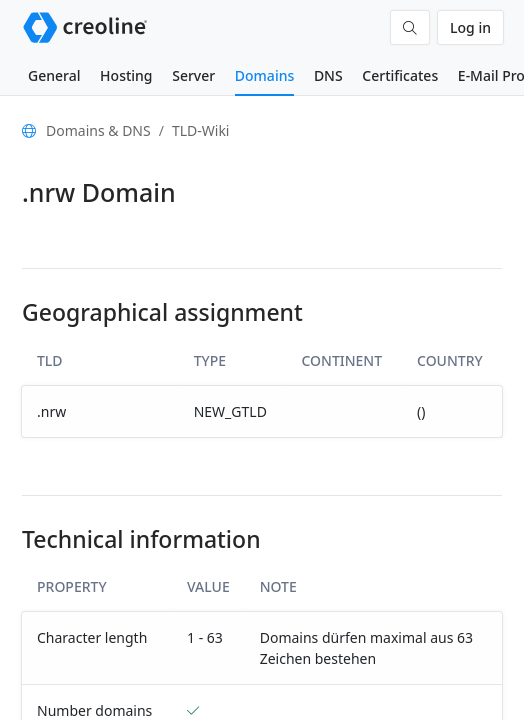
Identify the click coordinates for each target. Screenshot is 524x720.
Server (193, 75)
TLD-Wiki (201, 130)
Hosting (126, 75)
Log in (470, 27)
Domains (264, 75)
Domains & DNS (98, 130)
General (54, 75)
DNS (328, 75)
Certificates (400, 75)
